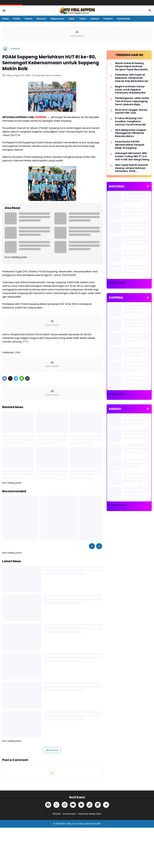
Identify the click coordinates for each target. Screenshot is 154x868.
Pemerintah (124, 19)
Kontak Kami (70, 814)
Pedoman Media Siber (90, 814)
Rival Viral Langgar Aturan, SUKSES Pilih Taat (131, 112)
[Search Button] (150, 11)
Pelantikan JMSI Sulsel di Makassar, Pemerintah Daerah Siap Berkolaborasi (132, 78)
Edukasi (95, 19)
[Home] (5, 49)
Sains (72, 19)
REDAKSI (57, 814)
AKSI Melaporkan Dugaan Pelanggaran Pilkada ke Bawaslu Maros (131, 133)
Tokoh (83, 19)
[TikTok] (89, 805)
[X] (10, 378)
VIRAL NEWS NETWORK (89, 824)
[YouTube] (73, 805)
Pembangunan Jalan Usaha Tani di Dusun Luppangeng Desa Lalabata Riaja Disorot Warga (132, 101)
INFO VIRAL (67, 824)
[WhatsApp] (22, 378)
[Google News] (81, 805)
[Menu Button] (4, 11)
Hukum (28, 19)
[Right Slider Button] (99, 546)
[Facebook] (5, 378)
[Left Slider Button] (92, 546)
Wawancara (57, 19)
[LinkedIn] (98, 805)
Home (5, 19)
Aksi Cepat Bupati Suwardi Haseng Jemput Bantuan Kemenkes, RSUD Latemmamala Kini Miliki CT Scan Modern (132, 168)
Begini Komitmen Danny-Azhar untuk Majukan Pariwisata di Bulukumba (130, 90)
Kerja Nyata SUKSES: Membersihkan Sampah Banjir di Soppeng (130, 145)
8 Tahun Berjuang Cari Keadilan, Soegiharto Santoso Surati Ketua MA (130, 121)
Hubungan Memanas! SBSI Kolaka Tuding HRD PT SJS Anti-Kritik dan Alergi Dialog (132, 156)
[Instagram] (65, 805)
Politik (17, 19)
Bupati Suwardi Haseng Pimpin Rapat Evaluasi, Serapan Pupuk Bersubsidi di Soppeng (131, 66)
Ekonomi (41, 19)
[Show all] (148, 186)
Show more (52, 750)
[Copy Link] (27, 378)
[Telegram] (16, 378)
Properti (108, 19)
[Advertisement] (129, 544)
